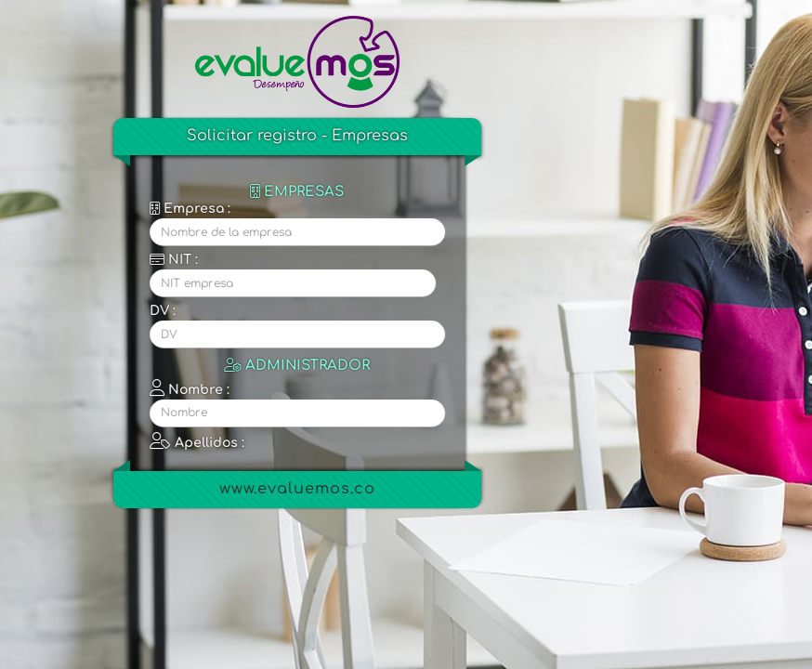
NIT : (178, 260)
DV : (167, 311)
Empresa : (195, 209)
